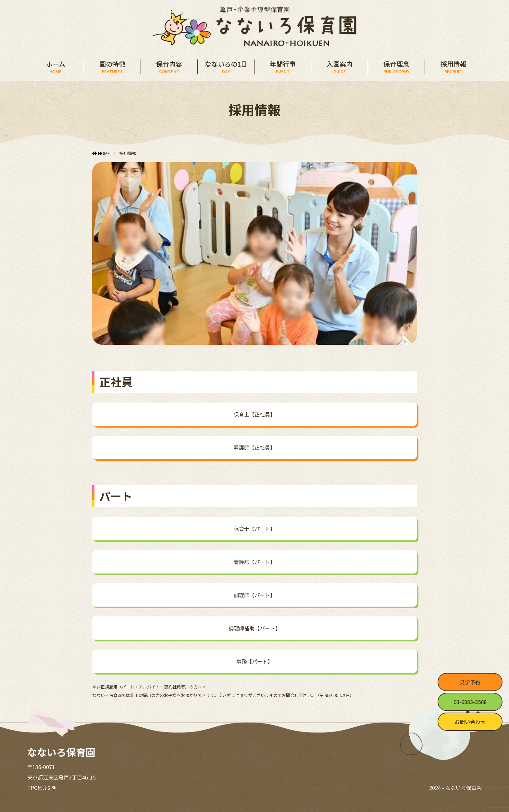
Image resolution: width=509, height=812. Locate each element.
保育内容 (169, 67)
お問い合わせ (470, 722)
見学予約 (470, 682)
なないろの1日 (226, 67)
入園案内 (340, 67)
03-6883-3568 (470, 702)
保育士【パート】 (255, 529)
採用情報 (453, 67)
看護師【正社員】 (255, 447)
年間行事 (283, 67)
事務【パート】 (255, 661)
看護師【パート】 (255, 562)
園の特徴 (112, 67)
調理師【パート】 (255, 595)
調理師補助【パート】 (255, 628)
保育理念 (396, 67)
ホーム (56, 67)
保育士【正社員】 (255, 414)
